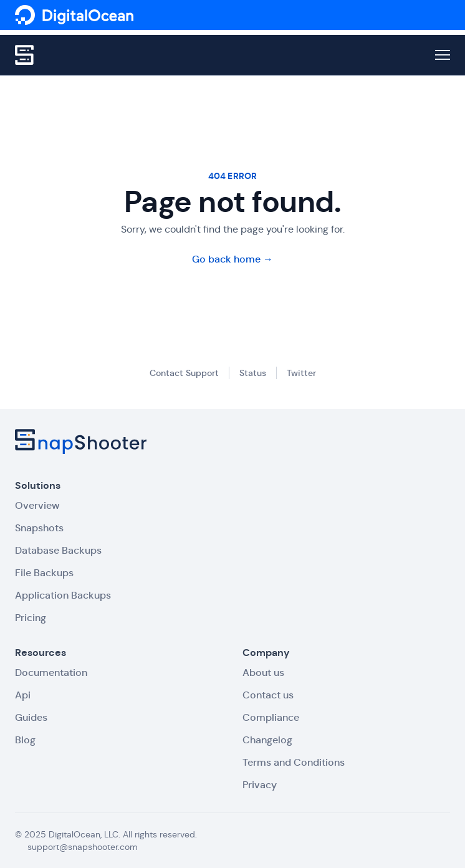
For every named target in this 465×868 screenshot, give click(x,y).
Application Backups (63, 595)
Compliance (271, 717)
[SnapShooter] (74, 15)
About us (263, 673)
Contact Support (184, 373)
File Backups (44, 573)
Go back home (232, 259)
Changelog (267, 740)
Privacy (260, 785)
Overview (37, 505)
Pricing (31, 618)
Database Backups (58, 550)
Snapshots (39, 528)
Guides (31, 717)
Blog (25, 740)
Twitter (301, 373)
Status (253, 373)
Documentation (51, 673)
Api (23, 695)
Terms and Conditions (294, 762)
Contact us (268, 695)
